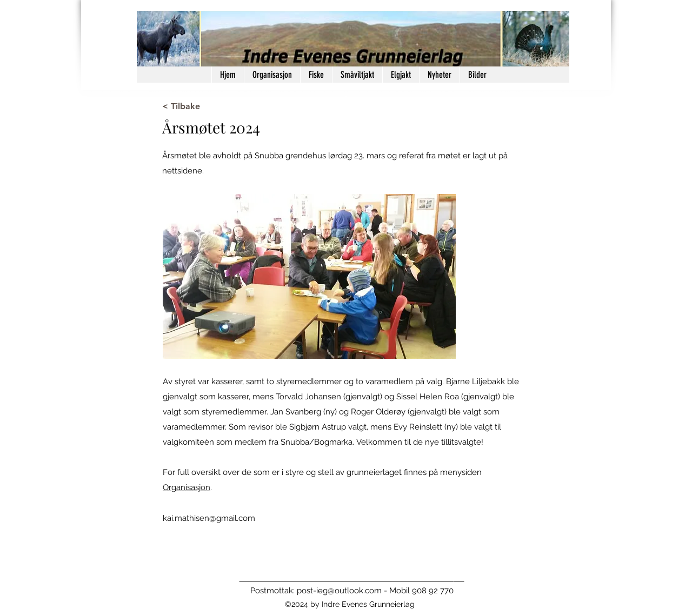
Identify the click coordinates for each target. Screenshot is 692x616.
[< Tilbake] (198, 106)
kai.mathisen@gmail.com (209, 518)
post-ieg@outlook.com (339, 591)
